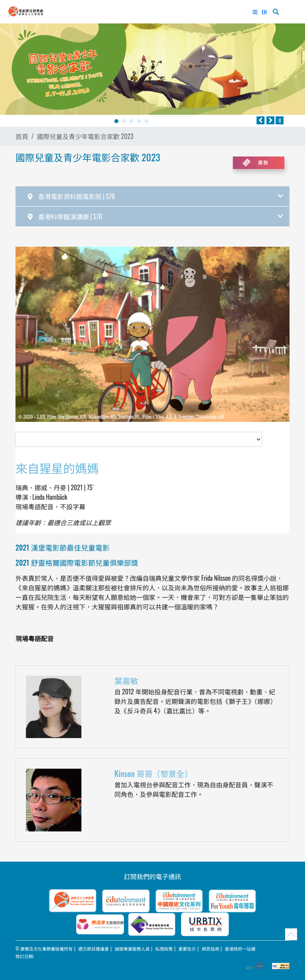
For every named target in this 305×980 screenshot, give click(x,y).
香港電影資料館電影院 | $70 (155, 196)
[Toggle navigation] (291, 12)
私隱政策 (164, 949)
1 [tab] (116, 121)
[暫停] (280, 120)
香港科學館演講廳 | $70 (155, 216)
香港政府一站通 (240, 949)
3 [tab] (131, 121)
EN (264, 12)
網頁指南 (210, 949)
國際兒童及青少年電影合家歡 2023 (85, 136)
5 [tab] (147, 121)
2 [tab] (124, 121)
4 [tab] (139, 121)
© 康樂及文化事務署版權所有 (44, 949)
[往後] (270, 120)
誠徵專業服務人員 (132, 949)
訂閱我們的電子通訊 (152, 876)
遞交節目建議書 (94, 949)
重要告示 (187, 949)
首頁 (22, 136)
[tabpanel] (152, 69)
